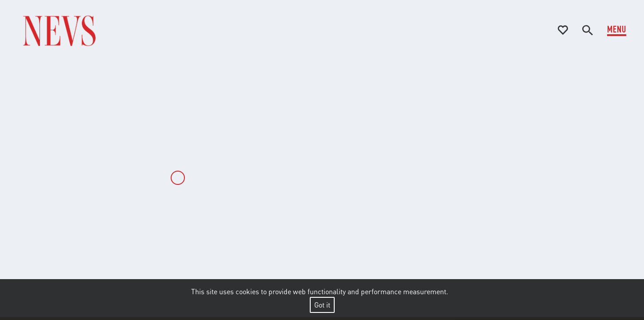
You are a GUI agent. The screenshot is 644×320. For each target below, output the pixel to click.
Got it (322, 305)
